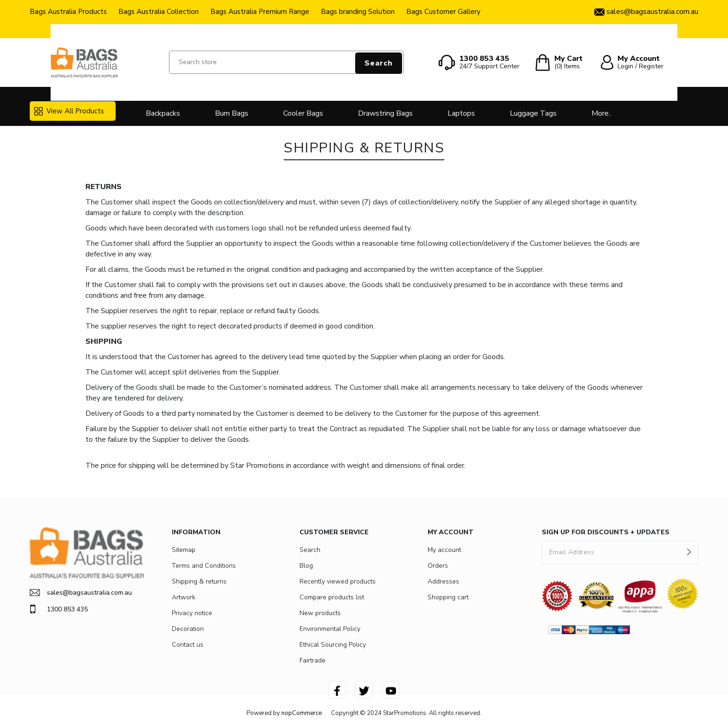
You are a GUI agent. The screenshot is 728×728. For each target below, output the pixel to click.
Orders (438, 566)
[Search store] (286, 62)
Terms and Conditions (204, 566)
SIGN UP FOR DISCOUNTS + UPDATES (606, 532)
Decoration (188, 629)
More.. (601, 113)
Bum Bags (232, 113)
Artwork (184, 597)
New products (320, 613)
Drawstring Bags (385, 113)
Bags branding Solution (358, 12)
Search (379, 63)
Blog (306, 566)
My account (444, 550)
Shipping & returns (199, 581)
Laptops (461, 113)
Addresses (443, 581)
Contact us (188, 645)
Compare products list (332, 597)
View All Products (69, 111)
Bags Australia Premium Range (260, 12)
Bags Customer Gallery (443, 12)
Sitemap (184, 550)
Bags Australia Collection (159, 12)
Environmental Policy (330, 629)
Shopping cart (448, 597)
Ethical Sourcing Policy (333, 645)
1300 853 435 (59, 609)
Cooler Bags (303, 113)
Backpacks (163, 113)
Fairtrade (312, 660)
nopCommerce (302, 713)
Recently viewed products (338, 581)
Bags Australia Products (68, 12)
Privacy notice (192, 613)
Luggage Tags (533, 113)
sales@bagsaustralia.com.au (81, 593)
